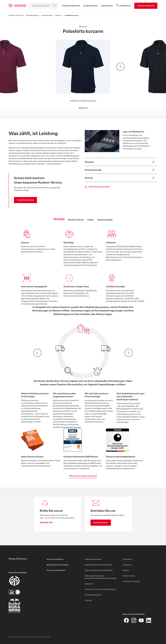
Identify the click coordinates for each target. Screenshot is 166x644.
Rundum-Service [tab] (76, 220)
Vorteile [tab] (59, 219)
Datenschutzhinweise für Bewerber (99, 565)
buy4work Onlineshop (131, 581)
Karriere (126, 570)
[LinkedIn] (149, 620)
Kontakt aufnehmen (146, 6)
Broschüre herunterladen (97, 187)
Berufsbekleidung (33, 15)
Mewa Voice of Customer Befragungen (100, 589)
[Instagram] (134, 620)
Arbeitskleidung (47, 15)
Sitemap (88, 600)
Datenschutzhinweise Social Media (99, 570)
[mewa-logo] (17, 6)
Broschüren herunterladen (58, 565)
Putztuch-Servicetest (56, 570)
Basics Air (59, 15)
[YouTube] (141, 620)
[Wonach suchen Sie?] (44, 6)
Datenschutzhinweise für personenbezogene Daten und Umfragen (101, 577)
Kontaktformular (101, 522)
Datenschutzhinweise (93, 559)
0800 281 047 (46, 522)
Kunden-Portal (129, 576)
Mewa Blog (127, 559)
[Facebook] (126, 620)
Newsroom (127, 565)
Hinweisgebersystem (93, 595)
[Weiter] (120, 67)
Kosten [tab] (91, 220)
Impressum (89, 584)
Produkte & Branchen (16, 15)
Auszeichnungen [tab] (105, 220)
